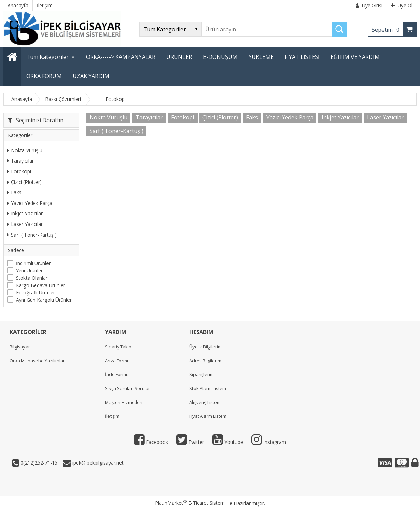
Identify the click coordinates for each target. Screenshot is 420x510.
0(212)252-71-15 (38, 463)
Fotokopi (19, 171)
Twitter (190, 442)
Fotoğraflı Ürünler (35, 293)
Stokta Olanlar (32, 278)
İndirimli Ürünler (33, 263)
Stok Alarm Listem (208, 388)
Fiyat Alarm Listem (208, 416)
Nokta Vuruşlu (25, 150)
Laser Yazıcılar (25, 224)
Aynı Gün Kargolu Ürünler (44, 300)
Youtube (228, 442)
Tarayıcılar (20, 161)
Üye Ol (402, 5)
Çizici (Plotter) (24, 182)
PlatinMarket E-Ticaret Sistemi (190, 503)
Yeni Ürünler (29, 270)
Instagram (269, 442)
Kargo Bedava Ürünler (40, 285)
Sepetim (387, 30)
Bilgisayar (20, 347)
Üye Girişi (369, 5)
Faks (14, 192)
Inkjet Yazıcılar (25, 213)
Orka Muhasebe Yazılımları (38, 361)
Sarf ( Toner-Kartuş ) (32, 235)
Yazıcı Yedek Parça (30, 203)
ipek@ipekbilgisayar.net (97, 463)
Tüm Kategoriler (48, 57)
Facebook (151, 442)
